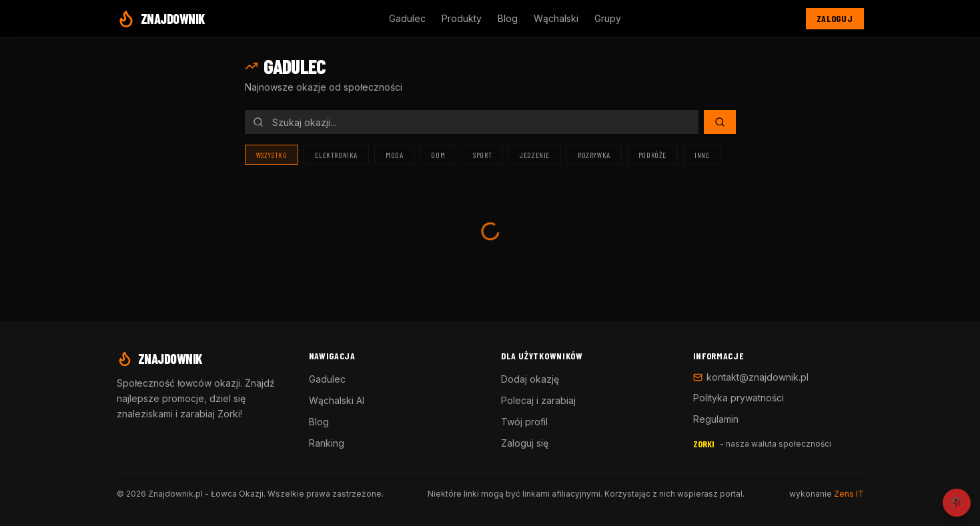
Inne (702, 155)
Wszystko (272, 155)
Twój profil (524, 422)
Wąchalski (556, 18)
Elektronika (336, 155)
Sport (482, 155)
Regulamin (716, 419)
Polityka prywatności (739, 398)
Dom (438, 155)
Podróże (652, 155)
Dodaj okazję (530, 379)
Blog (508, 18)
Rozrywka (594, 155)
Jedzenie (535, 155)
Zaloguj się (525, 443)
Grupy (608, 18)
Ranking (327, 443)
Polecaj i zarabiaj (538, 400)
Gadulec (407, 18)
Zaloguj (835, 18)
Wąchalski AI (337, 400)
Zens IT (849, 494)
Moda (394, 155)
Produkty (462, 18)
